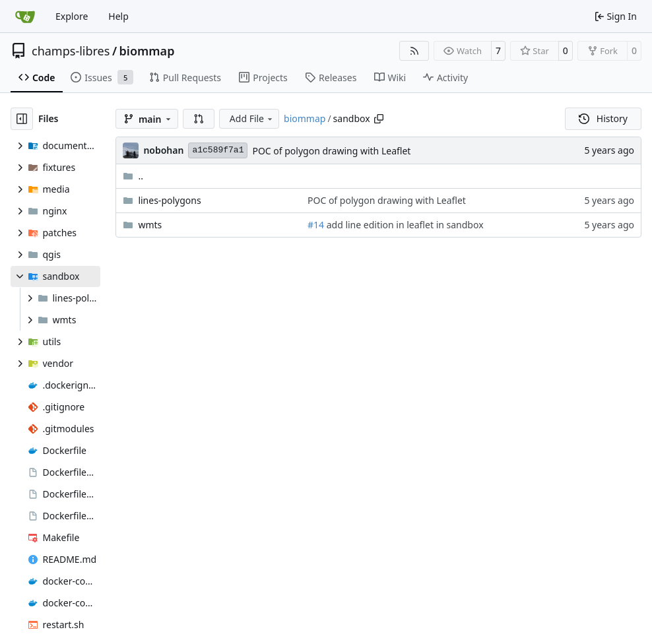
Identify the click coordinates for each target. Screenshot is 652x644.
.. (133, 176)
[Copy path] (379, 119)
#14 (316, 225)
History (603, 118)
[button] (199, 119)
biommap (147, 51)
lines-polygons (169, 200)
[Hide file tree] (22, 119)
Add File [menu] (252, 118)
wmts (150, 225)
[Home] (25, 16)
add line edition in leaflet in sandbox (404, 225)
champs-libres (71, 51)
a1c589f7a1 (218, 150)
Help (118, 16)
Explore (72, 16)
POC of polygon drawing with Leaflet (331, 151)
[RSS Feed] (414, 51)
